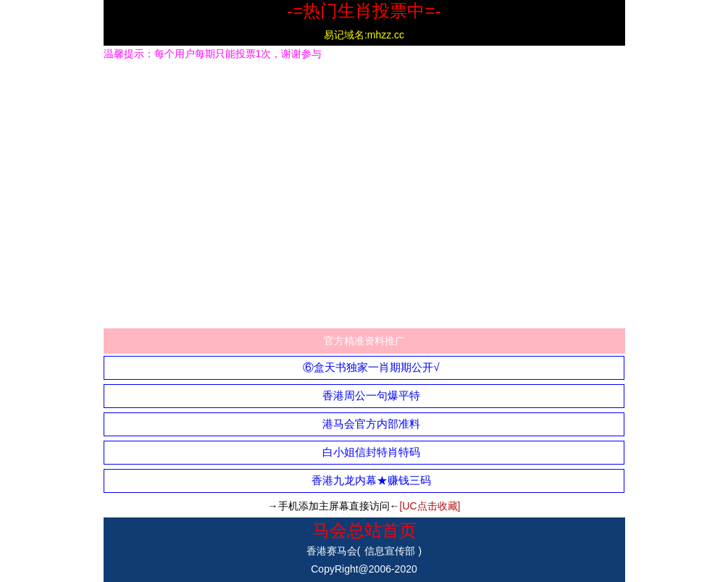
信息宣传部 (390, 551)
